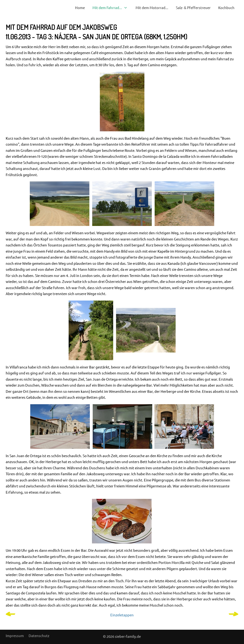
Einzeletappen (122, 615)
